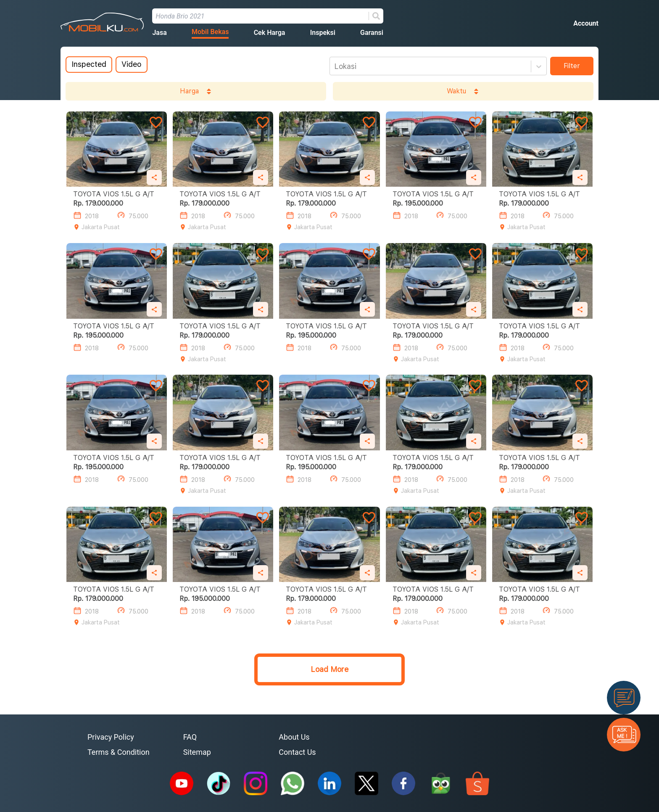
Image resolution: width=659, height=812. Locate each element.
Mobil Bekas (210, 32)
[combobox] (335, 66)
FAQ (190, 737)
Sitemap (197, 752)
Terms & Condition (119, 752)
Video (131, 64)
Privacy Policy (111, 737)
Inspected (89, 64)
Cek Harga (270, 33)
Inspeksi (323, 33)
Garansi (372, 33)
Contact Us (297, 752)
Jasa (159, 33)
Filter (572, 66)
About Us (294, 737)
